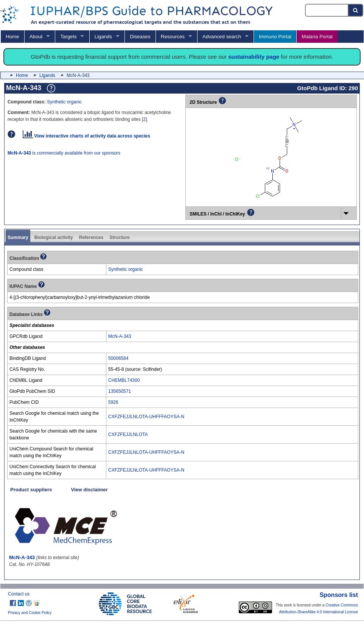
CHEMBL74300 (124, 380)
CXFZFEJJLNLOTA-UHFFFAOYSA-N (146, 417)
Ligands (103, 37)
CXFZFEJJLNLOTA (128, 434)
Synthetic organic (64, 102)
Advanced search (222, 37)
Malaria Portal (317, 37)
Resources (173, 37)
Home (12, 37)
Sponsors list (339, 595)
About (36, 37)
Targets (68, 37)
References (91, 238)
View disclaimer (89, 490)
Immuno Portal (275, 37)
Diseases (140, 37)
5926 (113, 402)
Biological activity (54, 238)
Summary (18, 238)
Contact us (19, 594)
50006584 (118, 358)
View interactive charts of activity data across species (86, 136)
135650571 (120, 391)
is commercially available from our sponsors (64, 153)
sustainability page (254, 57)
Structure (119, 238)
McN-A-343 (120, 336)
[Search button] (356, 10)
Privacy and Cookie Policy (30, 613)
